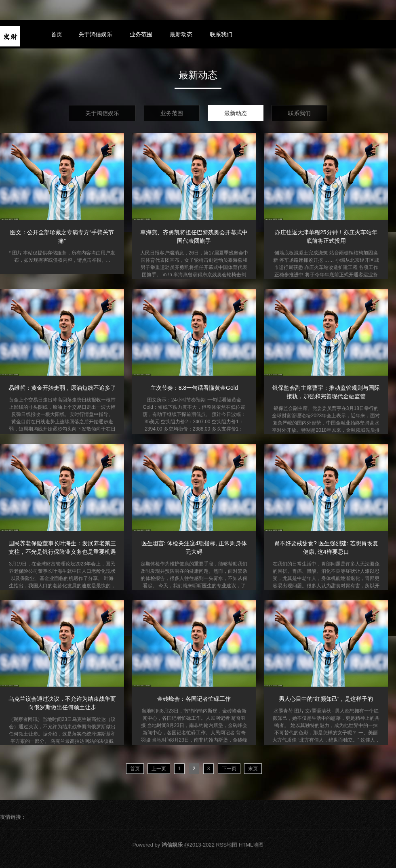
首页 (57, 34)
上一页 (159, 769)
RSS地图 (227, 845)
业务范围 (141, 34)
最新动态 (181, 34)
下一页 (229, 769)
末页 (253, 769)
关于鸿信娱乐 (95, 34)
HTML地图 (251, 845)
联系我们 (221, 34)
